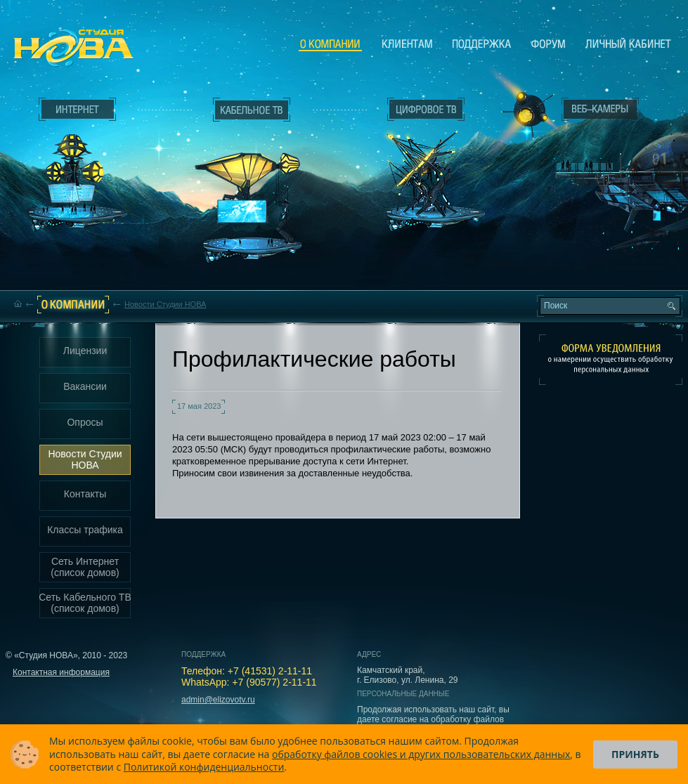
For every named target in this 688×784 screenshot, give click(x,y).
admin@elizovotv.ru (218, 700)
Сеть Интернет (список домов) (85, 567)
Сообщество (548, 44)
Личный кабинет (628, 44)
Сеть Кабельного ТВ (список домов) (85, 603)
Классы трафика (85, 530)
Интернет (77, 110)
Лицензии (85, 351)
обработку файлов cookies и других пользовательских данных (421, 754)
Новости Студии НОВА (165, 304)
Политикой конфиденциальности (204, 767)
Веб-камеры (523, 113)
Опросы (85, 422)
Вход (603, 234)
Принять (635, 754)
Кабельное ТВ (252, 187)
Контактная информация (61, 672)
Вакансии (85, 386)
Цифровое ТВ (419, 160)
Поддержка (482, 44)
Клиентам (407, 44)
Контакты (85, 494)
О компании (330, 44)
